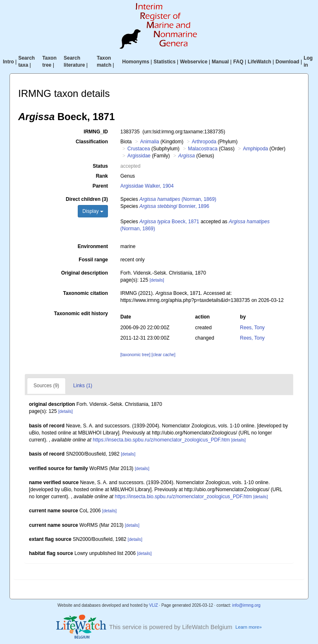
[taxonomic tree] (135, 355)
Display (93, 211)
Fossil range (93, 260)
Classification (92, 142)
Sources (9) (46, 386)
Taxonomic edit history (81, 314)
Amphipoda (256, 149)
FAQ (238, 62)
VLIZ (154, 605)
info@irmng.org (246, 605)
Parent (100, 186)
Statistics (164, 62)
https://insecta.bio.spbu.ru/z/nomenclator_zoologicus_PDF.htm (161, 440)
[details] (157, 280)
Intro (8, 62)
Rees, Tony (252, 328)
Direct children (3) (87, 199)
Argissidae (139, 156)
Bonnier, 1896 (174, 206)
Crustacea (139, 149)
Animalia (150, 142)
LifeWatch (259, 62)
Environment (93, 246)
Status (100, 166)
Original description (85, 273)
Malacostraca (202, 149)
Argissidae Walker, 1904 (147, 186)
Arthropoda (204, 142)
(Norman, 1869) (178, 199)
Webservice (194, 62)
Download (287, 62)
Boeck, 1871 (169, 222)
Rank (102, 176)
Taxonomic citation (86, 293)
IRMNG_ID (96, 132)
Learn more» (249, 627)
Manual (220, 62)
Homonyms (136, 62)
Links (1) (83, 386)
